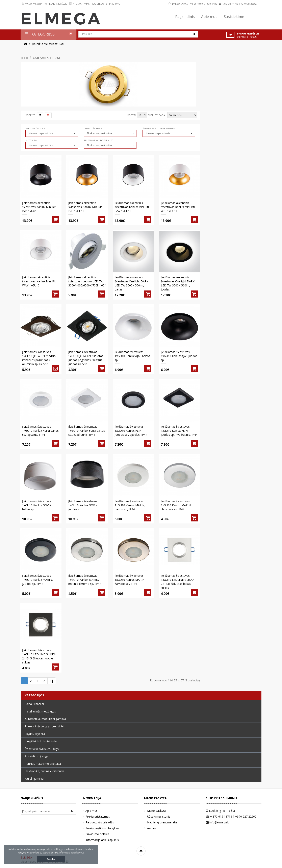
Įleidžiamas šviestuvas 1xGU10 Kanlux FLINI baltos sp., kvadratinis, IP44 (87, 431)
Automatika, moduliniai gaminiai (46, 719)
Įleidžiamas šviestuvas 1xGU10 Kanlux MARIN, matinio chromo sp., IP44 (85, 580)
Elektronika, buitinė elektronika (45, 771)
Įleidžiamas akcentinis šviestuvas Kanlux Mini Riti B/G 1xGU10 (85, 207)
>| (52, 681)
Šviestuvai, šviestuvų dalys (42, 749)
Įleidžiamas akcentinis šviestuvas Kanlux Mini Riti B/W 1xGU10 (132, 207)
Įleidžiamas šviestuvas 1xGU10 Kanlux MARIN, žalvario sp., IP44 (130, 580)
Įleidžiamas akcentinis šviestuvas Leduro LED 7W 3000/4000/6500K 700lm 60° (87, 281)
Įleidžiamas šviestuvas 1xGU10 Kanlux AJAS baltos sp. (132, 356)
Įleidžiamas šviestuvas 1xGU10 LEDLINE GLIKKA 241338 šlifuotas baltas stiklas (178, 582)
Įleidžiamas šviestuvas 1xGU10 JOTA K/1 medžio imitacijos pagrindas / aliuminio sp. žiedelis (39, 358)
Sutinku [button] (51, 859)
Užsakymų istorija (159, 816)
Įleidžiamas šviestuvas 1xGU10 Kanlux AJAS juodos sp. (179, 356)
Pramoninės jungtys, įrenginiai (44, 726)
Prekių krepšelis (56, 4)
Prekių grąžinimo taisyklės (102, 828)
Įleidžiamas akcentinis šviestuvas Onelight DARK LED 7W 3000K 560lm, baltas (132, 283)
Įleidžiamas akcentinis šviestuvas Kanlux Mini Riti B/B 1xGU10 (39, 207)
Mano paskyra (32, 4)
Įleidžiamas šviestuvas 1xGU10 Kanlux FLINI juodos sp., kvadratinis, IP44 (179, 431)
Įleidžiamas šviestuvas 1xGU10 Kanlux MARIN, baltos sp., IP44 (130, 505)
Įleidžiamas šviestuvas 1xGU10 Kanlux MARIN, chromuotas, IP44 (176, 505)
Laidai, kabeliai (34, 704)
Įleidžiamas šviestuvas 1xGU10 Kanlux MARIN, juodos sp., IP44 (37, 580)
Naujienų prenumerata (162, 822)
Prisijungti (116, 4)
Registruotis (99, 4)
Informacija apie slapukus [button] (72, 852)
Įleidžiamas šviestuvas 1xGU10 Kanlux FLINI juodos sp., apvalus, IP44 (131, 431)
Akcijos (152, 828)
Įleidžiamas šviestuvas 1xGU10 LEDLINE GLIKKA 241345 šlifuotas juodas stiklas (39, 656)
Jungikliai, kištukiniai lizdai (41, 741)
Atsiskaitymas (79, 4)
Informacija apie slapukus (102, 840)
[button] (52, 133)
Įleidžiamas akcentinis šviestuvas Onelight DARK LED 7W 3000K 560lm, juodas (178, 283)
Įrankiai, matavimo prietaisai (43, 764)
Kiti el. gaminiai (34, 779)
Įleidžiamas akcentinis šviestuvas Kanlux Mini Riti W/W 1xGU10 (39, 281)
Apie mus (92, 811)
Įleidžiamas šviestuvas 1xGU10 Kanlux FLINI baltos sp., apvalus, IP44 (40, 431)
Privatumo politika (97, 834)
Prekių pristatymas (98, 816)
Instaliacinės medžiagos (40, 711)
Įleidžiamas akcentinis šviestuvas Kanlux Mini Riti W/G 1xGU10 (178, 207)
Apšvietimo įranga (37, 756)
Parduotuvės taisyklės (100, 822)
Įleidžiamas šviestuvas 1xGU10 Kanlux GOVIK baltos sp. (37, 505)
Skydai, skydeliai (35, 734)
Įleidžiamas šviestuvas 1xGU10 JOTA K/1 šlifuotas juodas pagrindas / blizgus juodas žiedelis (86, 358)
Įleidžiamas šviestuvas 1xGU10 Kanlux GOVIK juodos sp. (83, 505)
